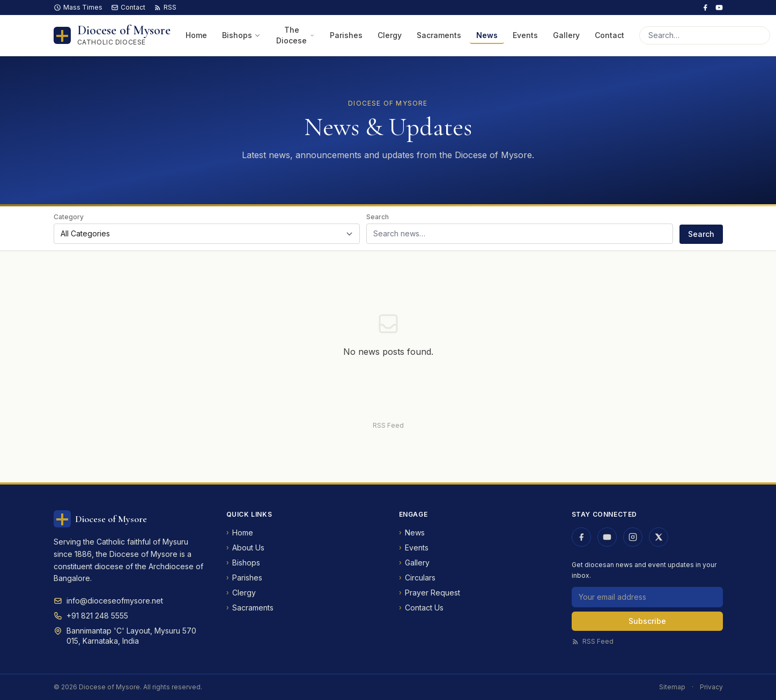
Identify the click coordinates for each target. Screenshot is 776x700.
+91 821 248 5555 (97, 616)
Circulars (417, 578)
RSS (165, 7)
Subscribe (647, 621)
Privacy (711, 687)
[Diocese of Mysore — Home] (112, 35)
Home (196, 35)
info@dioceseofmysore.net (115, 601)
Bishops (241, 35)
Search (378, 217)
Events (525, 35)
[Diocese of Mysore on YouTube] (719, 8)
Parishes (346, 35)
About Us (245, 548)
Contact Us (421, 608)
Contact (128, 7)
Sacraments (439, 35)
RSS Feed (388, 425)
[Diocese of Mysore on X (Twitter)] (659, 537)
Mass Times (78, 7)
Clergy (390, 35)
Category (69, 217)
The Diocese (295, 35)
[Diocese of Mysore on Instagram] (633, 537)
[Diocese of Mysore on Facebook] (705, 8)
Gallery (566, 35)
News (487, 35)
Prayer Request (430, 593)
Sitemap (672, 687)
